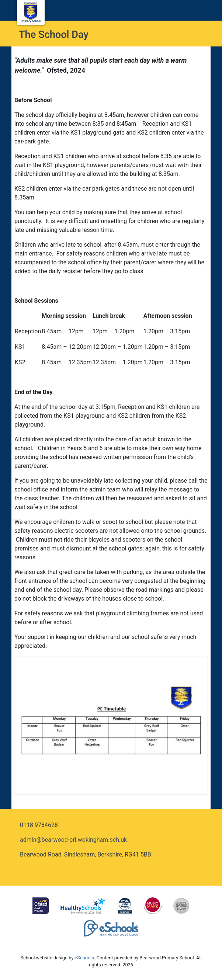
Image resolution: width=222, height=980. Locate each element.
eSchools (84, 958)
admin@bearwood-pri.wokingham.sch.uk (73, 840)
